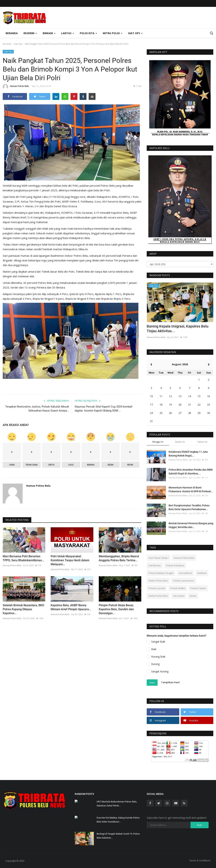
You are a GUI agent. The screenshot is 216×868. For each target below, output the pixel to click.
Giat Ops (18, 44)
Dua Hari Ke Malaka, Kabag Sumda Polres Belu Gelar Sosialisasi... (118, 820)
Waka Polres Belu (158, 581)
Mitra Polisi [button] (113, 33)
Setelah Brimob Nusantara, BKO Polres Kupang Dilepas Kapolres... (23, 609)
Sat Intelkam (185, 573)
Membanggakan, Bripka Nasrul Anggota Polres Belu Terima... (119, 558)
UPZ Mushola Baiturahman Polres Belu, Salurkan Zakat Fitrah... (117, 804)
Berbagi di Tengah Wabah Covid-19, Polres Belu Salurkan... (118, 836)
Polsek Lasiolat (157, 588)
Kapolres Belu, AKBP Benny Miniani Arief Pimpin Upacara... (71, 607)
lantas (193, 596)
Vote (152, 683)
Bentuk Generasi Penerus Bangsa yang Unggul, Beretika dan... (191, 525)
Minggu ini (158, 442)
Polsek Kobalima (175, 565)
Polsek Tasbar (198, 588)
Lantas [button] (68, 33)
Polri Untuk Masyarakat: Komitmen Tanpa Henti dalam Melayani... (70, 560)
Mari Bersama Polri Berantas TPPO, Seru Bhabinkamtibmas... (23, 558)
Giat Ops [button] (135, 33)
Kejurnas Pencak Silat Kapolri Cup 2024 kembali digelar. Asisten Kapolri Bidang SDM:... (104, 409)
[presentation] (200, 288)
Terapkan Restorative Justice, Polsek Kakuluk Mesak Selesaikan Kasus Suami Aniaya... (37, 409)
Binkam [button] (49, 33)
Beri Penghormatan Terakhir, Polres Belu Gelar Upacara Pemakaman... (189, 507)
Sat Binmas (155, 565)
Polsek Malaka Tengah (161, 573)
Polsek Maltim (178, 588)
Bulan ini (180, 442)
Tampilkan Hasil (170, 682)
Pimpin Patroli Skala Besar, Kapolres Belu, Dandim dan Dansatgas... (116, 609)
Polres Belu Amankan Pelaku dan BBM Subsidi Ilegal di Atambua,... (191, 472)
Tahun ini (202, 442)
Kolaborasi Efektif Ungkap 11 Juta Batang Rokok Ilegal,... (188, 454)
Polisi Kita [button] (88, 33)
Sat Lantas (179, 596)
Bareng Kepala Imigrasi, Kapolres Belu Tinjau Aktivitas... (178, 329)
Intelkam (202, 573)
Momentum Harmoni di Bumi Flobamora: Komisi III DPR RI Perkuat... (191, 489)
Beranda (12, 33)
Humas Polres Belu (16, 87)
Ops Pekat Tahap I (159, 558)
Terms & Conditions (200, 860)
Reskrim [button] (30, 33)
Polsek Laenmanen (184, 581)
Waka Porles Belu (158, 596)
